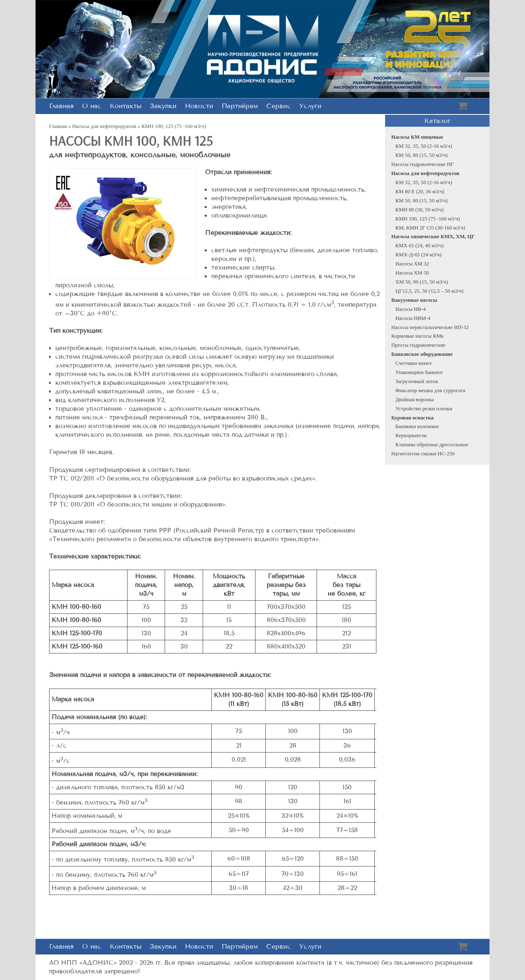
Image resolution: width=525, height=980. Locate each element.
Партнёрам (240, 106)
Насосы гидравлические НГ (422, 164)
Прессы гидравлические (418, 345)
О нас (92, 106)
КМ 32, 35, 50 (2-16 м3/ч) (424, 146)
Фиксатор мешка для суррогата (430, 391)
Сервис (279, 106)
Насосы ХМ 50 (412, 273)
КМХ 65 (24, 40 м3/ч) (420, 246)
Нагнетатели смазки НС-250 (423, 454)
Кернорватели (411, 436)
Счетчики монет (414, 363)
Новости (199, 106)
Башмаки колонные (417, 426)
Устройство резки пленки (424, 409)
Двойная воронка (415, 400)
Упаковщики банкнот (419, 372)
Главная (61, 106)
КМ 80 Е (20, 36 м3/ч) (420, 192)
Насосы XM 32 (412, 264)
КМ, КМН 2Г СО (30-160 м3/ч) (430, 228)
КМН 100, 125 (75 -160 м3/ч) (428, 219)
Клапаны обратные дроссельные (432, 445)
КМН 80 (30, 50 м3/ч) (420, 210)
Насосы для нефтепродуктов (104, 126)
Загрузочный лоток (417, 381)
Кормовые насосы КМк (417, 336)
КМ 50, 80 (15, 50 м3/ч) (422, 155)
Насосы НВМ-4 (413, 318)
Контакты (126, 106)
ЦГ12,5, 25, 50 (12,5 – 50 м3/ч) (429, 291)
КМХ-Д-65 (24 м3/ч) (418, 255)
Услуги (310, 106)
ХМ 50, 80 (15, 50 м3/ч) (422, 282)
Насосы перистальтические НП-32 (430, 327)
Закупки (163, 106)
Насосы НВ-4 (410, 309)
